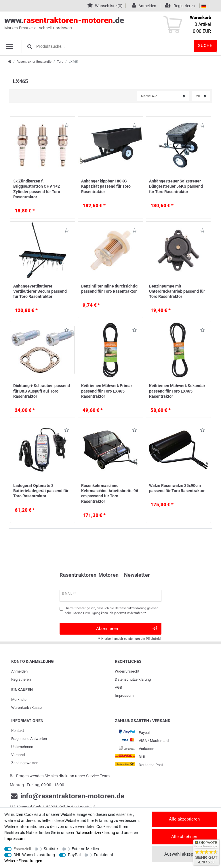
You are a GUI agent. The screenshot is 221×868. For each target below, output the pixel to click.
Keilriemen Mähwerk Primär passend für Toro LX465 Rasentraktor (107, 391)
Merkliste (19, 699)
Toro (60, 62)
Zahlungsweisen (25, 763)
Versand (18, 755)
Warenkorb (20, 708)
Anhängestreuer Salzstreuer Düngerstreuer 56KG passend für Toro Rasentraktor (176, 186)
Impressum (124, 695)
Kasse (37, 708)
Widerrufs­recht (127, 671)
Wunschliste (67, 126)
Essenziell (22, 849)
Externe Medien (85, 849)
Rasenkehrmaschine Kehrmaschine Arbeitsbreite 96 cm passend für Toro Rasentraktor (110, 493)
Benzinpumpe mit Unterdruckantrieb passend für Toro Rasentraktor (177, 291)
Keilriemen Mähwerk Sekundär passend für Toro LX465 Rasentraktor (177, 391)
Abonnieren (126, 629)
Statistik (51, 849)
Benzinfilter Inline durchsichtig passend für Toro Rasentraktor (109, 289)
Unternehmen (22, 747)
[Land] (204, 6)
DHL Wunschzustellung (34, 855)
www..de (104, 23)
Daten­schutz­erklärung (133, 679)
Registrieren (21, 679)
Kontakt (18, 731)
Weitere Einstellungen (23, 861)
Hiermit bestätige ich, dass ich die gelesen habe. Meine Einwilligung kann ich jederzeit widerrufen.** (112, 611)
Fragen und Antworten (29, 739)
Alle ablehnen (184, 837)
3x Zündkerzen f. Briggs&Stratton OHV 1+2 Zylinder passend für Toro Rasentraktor (37, 189)
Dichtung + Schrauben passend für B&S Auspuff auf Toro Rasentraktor (42, 391)
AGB (118, 687)
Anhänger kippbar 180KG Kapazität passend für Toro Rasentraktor (106, 186)
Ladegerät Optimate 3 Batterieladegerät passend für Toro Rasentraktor (41, 491)
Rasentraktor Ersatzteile (34, 62)
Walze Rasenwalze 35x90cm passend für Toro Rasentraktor (177, 488)
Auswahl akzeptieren (184, 854)
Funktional (103, 855)
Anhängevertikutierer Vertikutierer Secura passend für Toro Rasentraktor (40, 291)
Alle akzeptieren (184, 819)
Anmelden (19, 671)
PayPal (74, 855)
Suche (205, 45)
